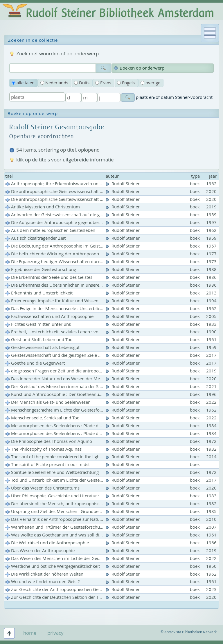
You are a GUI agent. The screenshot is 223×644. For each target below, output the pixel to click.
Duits (82, 83)
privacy (55, 633)
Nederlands (54, 83)
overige (150, 83)
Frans (103, 83)
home (30, 633)
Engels (126, 83)
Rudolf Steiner (123, 184)
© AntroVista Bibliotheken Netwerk (189, 632)
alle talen (23, 83)
